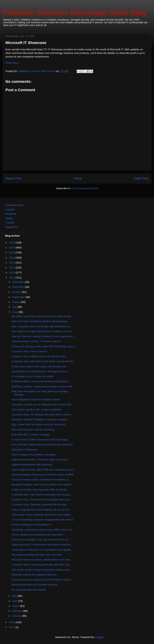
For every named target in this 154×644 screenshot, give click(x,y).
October (17, 292)
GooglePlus (12, 227)
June (15, 312)
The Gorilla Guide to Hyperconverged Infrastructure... (42, 570)
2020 (12, 272)
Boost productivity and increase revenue (34, 585)
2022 (12, 263)
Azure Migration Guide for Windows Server (36, 399)
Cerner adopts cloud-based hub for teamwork (37, 535)
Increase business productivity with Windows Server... (42, 580)
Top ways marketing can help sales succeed (37, 555)
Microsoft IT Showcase (25, 450)
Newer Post (13, 178)
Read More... (13, 63)
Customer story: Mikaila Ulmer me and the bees (39, 356)
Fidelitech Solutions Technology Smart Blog (74, 13)
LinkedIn (10, 210)
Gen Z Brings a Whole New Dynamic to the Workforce (42, 444)
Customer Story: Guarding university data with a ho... (42, 565)
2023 (12, 258)
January (17, 616)
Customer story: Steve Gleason (29, 351)
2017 (12, 627)
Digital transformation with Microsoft (32, 464)
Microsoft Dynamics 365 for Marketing (33, 430)
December (18, 282)
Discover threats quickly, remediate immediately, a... (41, 479)
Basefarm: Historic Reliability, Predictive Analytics (40, 419)
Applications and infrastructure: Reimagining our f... (41, 371)
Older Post (141, 178)
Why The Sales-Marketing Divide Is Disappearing (40, 321)
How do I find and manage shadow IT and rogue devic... (43, 336)
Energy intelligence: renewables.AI (31, 524)
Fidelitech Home (14, 205)
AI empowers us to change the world (32, 376)
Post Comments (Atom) (85, 188)
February (18, 611)
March (16, 606)
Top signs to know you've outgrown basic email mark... (43, 404)
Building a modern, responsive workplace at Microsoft (42, 386)
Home (78, 178)
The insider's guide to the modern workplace (37, 410)
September (19, 297)
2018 (12, 622)
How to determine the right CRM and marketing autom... (43, 470)
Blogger (99, 637)
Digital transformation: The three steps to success (40, 459)
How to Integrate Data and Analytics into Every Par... (41, 510)
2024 (12, 252)
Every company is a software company (34, 455)
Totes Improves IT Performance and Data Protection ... (43, 545)
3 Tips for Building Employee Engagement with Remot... (43, 520)
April (15, 601)
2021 (12, 268)
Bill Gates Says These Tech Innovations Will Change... (43, 316)
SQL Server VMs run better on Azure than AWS (38, 424)
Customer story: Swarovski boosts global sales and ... (42, 500)
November (18, 287)
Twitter (9, 218)
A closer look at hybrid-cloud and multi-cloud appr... (41, 439)
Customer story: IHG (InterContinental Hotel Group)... (42, 495)
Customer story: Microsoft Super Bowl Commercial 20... (43, 361)
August (17, 302)
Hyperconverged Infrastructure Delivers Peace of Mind (43, 475)
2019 (12, 278)
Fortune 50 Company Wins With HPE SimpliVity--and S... (44, 346)
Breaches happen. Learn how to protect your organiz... (43, 484)
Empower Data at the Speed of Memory (34, 575)
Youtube (10, 223)
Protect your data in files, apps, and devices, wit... (40, 366)
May (15, 596)
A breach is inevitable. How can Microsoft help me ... (41, 540)
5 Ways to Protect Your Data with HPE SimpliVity (39, 490)
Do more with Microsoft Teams (29, 590)
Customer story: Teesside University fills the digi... (40, 504)
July (15, 307)
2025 (12, 247)
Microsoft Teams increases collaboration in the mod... (42, 560)
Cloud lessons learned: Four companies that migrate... (42, 550)
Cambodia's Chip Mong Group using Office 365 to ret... (43, 530)
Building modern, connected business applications (40, 381)
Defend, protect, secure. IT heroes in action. (37, 341)
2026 (12, 243)
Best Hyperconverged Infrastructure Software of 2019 (42, 331)
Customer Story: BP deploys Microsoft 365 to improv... (42, 414)
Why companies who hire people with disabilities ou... (42, 326)
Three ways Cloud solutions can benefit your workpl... (42, 515)
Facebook (11, 214)
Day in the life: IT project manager (31, 434)
